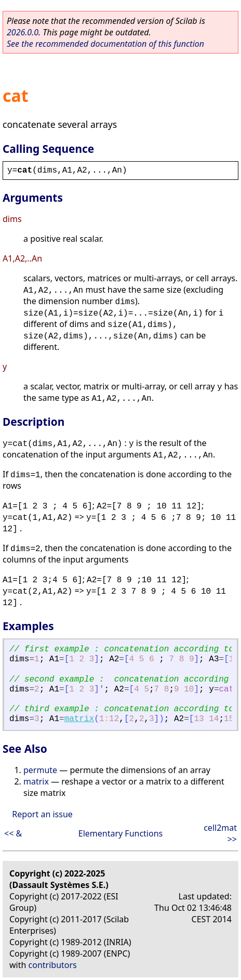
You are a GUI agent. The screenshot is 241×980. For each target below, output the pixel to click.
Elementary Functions (121, 833)
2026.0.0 (23, 32)
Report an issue (42, 814)
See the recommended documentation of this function (105, 44)
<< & (13, 833)
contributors (53, 965)
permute (40, 770)
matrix (79, 719)
